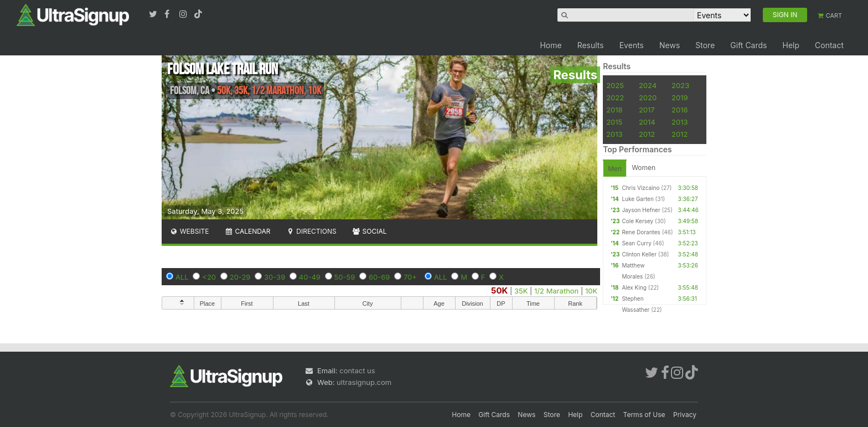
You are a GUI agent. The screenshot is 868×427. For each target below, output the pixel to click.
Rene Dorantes (641, 232)
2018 (614, 110)
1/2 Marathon (556, 291)
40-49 (310, 277)
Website (189, 231)
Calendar (248, 231)
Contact (829, 45)
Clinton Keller (639, 254)
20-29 (240, 277)
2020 (648, 97)
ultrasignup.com (364, 382)
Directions (311, 231)
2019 (680, 97)
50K (499, 290)
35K (521, 291)
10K (591, 291)
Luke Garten (637, 199)
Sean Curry (636, 243)
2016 (680, 110)
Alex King (634, 287)
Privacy (685, 415)
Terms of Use (644, 415)
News (670, 45)
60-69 (379, 277)
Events (632, 45)
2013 (680, 122)
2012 (647, 134)
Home (551, 45)
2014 (647, 122)
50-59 (345, 277)
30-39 (275, 277)
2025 (615, 85)
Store (705, 45)
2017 (647, 110)
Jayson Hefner (641, 210)
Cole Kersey (637, 221)
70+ (410, 277)
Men (615, 169)
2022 (615, 97)
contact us (357, 371)
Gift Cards (748, 45)
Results (591, 45)
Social (370, 231)
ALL (182, 277)
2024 (648, 85)
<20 (209, 277)
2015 (614, 122)
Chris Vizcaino (640, 188)
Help (791, 45)
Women (644, 168)
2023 (680, 85)
